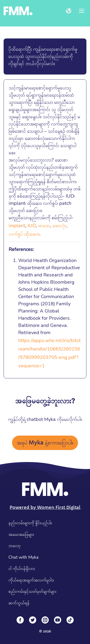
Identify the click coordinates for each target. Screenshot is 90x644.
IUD (32, 226)
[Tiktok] (70, 620)
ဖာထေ (44, 226)
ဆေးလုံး (59, 226)
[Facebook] (20, 620)
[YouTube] (58, 620)
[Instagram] (45, 620)
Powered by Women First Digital (45, 507)
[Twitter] (33, 620)
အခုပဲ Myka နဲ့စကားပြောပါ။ (45, 443)
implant (17, 226)
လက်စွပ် (16, 234)
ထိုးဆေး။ (32, 234)
